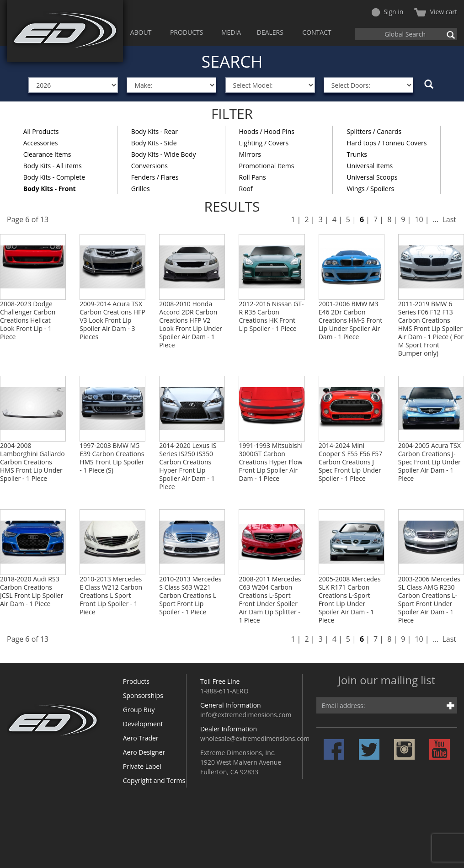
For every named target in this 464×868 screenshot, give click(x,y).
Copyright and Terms (154, 780)
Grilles (141, 189)
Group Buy (139, 710)
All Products (41, 131)
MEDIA (231, 32)
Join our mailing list (387, 681)
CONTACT (317, 32)
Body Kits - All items (53, 166)
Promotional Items (267, 166)
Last (449, 219)
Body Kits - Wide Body (164, 154)
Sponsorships (143, 695)
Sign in (388, 12)
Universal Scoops (372, 177)
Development (143, 724)
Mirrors (250, 154)
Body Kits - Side (154, 143)
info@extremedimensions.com (246, 715)
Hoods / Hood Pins (267, 131)
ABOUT (141, 32)
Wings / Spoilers (370, 189)
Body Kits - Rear (155, 131)
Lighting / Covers (264, 143)
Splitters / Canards (374, 131)
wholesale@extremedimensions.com (255, 738)
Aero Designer (144, 752)
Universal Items (370, 166)
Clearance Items (47, 154)
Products (136, 681)
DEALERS (270, 32)
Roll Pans (253, 177)
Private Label (142, 766)
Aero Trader (141, 738)
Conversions (149, 166)
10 (419, 219)
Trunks (357, 154)
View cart (436, 12)
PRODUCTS (187, 32)
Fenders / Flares (155, 177)
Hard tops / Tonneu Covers (387, 143)
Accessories (41, 143)
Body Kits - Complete (54, 177)
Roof (246, 189)
